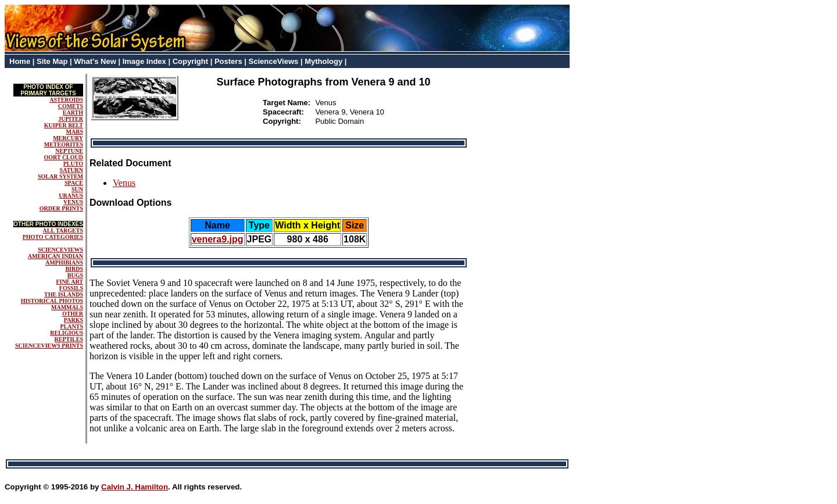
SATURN (71, 170)
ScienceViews (274, 61)
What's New (95, 61)
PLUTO (73, 164)
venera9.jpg (218, 239)
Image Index (144, 61)
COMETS (71, 106)
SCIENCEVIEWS (60, 250)
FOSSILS (71, 288)
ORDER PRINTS (61, 208)
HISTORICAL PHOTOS (52, 301)
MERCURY (68, 138)
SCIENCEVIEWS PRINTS (49, 346)
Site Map (52, 61)
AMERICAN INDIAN (56, 256)
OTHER (73, 314)
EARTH (73, 112)
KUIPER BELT (64, 125)
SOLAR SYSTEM (60, 176)
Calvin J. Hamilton (135, 487)
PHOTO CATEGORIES (53, 237)
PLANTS (72, 326)
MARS (75, 132)
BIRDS (74, 269)
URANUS (71, 196)
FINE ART (69, 282)
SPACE (74, 183)
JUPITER (71, 119)
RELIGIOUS (67, 333)
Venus (124, 183)
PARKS (74, 320)
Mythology (323, 61)
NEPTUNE (69, 151)
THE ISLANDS (64, 294)
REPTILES (69, 339)
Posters (228, 61)
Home (20, 61)
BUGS (75, 275)
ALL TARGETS (63, 230)
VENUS (73, 202)
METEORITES (64, 144)
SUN (77, 189)
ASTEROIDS (66, 100)
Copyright (190, 61)
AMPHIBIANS (64, 262)
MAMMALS (67, 307)
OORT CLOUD (63, 157)
